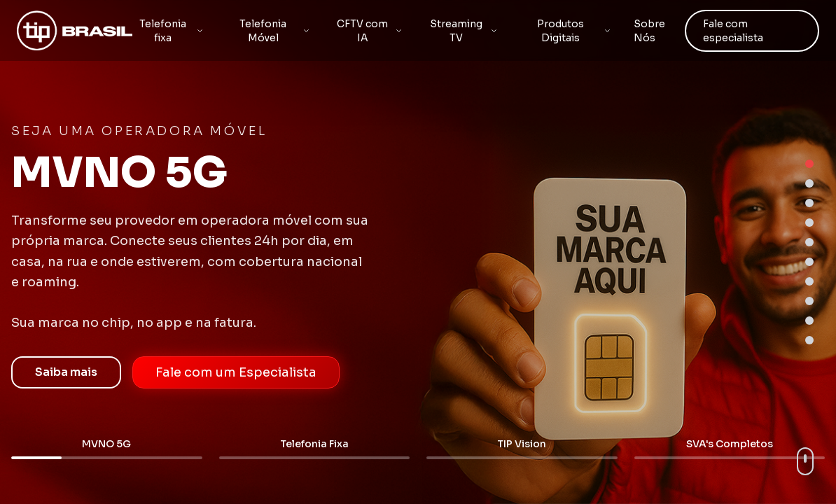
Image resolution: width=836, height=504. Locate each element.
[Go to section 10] (809, 340)
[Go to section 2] (809, 183)
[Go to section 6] (809, 262)
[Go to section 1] (809, 164)
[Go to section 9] (809, 321)
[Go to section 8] (809, 301)
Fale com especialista (733, 31)
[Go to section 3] (809, 203)
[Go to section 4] (809, 223)
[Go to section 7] (809, 281)
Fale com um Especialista (236, 372)
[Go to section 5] (809, 242)
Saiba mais (66, 372)
